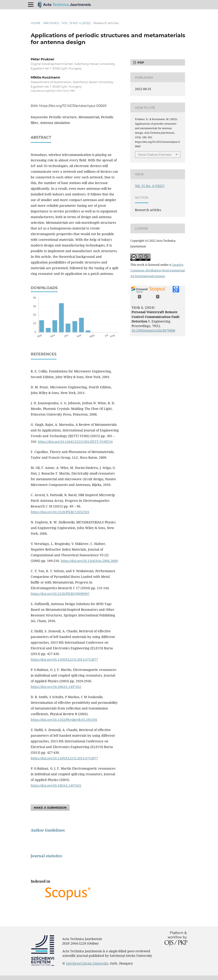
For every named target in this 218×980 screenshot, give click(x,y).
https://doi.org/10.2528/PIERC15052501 (60, 512)
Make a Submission (50, 808)
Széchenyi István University (87, 963)
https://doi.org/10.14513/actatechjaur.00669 (73, 106)
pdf (140, 62)
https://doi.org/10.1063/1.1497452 (56, 687)
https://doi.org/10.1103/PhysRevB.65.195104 (64, 720)
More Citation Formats (155, 155)
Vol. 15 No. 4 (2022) (76, 23)
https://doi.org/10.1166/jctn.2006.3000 (89, 561)
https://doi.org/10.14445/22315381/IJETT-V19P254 (75, 442)
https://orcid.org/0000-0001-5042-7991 (53, 91)
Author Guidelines (48, 830)
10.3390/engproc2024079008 (153, 330)
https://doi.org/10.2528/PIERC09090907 (60, 594)
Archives (51, 23)
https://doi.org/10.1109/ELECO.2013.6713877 (64, 659)
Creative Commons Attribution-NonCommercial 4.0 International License (158, 270)
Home (36, 23)
